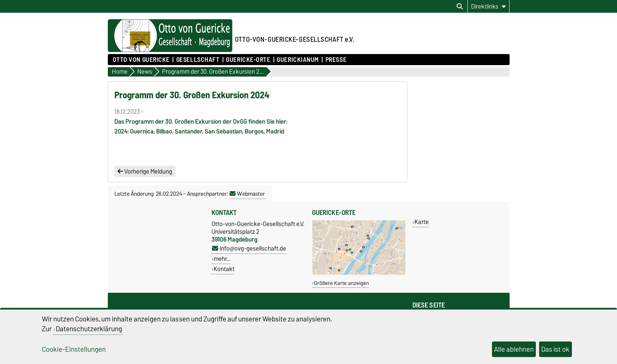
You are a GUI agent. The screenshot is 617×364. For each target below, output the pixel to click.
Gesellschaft (198, 60)
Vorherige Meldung (145, 172)
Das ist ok (555, 349)
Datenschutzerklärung (89, 329)
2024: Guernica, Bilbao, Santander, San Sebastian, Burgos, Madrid (199, 131)
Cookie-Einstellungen (74, 349)
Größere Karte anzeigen (342, 283)
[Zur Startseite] (170, 50)
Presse (336, 60)
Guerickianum (298, 60)
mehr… (222, 259)
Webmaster (247, 194)
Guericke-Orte (248, 60)
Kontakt (224, 269)
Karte (422, 222)
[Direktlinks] (488, 6)
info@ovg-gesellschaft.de (249, 248)
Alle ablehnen (514, 349)
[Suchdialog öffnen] (460, 7)
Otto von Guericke (141, 60)
